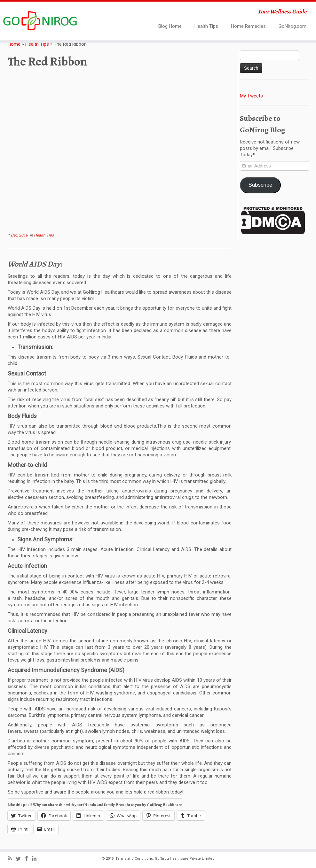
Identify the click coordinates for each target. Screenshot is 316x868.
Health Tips (206, 26)
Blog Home (170, 26)
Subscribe (260, 185)
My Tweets (251, 96)
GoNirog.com (292, 26)
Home (14, 44)
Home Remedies (248, 26)
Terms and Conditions (134, 859)
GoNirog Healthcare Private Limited (185, 859)
